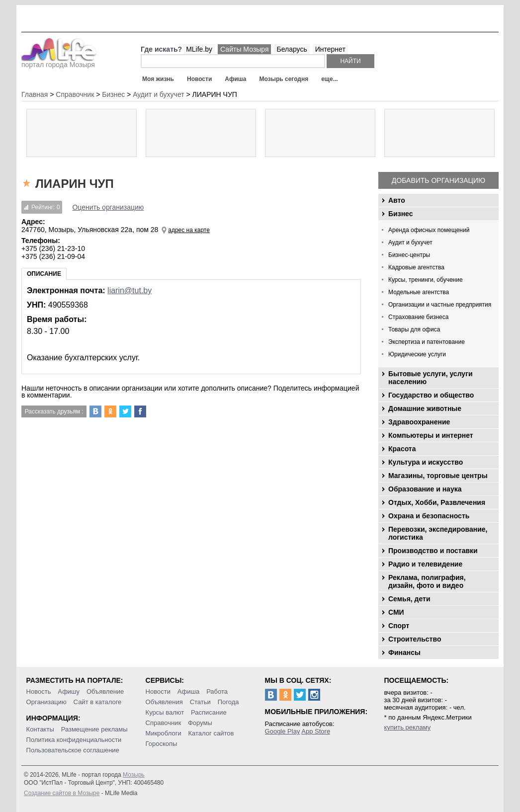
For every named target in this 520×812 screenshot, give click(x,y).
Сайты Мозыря (244, 49)
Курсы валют (165, 712)
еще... (329, 79)
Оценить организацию (108, 207)
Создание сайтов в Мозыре (62, 793)
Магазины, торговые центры (438, 476)
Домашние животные (425, 408)
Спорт (399, 626)
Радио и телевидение (425, 564)
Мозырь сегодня (284, 79)
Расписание (209, 712)
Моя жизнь (158, 79)
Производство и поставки (433, 551)
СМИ (396, 612)
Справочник (164, 723)
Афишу (69, 691)
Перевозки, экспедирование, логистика (438, 533)
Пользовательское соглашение (73, 750)
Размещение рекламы (94, 729)
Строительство (415, 639)
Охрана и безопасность (429, 516)
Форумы (200, 723)
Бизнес (400, 214)
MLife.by (199, 49)
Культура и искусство (426, 462)
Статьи (200, 702)
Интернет (330, 49)
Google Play (283, 731)
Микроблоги (164, 733)
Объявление (105, 691)
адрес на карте (189, 230)
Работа (217, 691)
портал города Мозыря (59, 62)
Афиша (235, 79)
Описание (44, 274)
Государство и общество (431, 395)
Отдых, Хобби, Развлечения (437, 502)
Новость (39, 691)
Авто (397, 200)
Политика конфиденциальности (74, 740)
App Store (316, 731)
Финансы (404, 652)
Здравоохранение (419, 422)
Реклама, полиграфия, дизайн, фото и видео (427, 581)
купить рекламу (408, 727)
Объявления (164, 702)
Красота (402, 449)
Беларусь (292, 49)
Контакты (40, 729)
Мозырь (134, 775)
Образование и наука (425, 489)
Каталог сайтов (211, 733)
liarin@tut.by (130, 290)
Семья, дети (409, 599)
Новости (199, 79)
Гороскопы (162, 744)
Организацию (46, 702)
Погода (228, 702)
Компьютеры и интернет (431, 435)
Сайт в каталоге (98, 702)
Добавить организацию (438, 180)
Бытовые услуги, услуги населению (431, 378)
